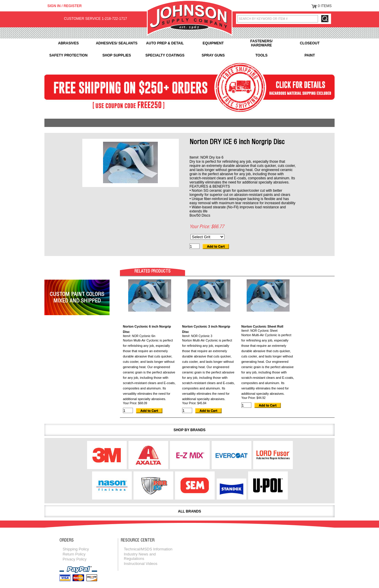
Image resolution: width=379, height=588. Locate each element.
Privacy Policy (74, 559)
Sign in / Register (65, 6)
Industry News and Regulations (140, 556)
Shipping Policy (76, 549)
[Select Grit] (207, 237)
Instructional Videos (140, 564)
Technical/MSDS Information (148, 549)
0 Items (325, 6)
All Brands (189, 511)
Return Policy (74, 554)
